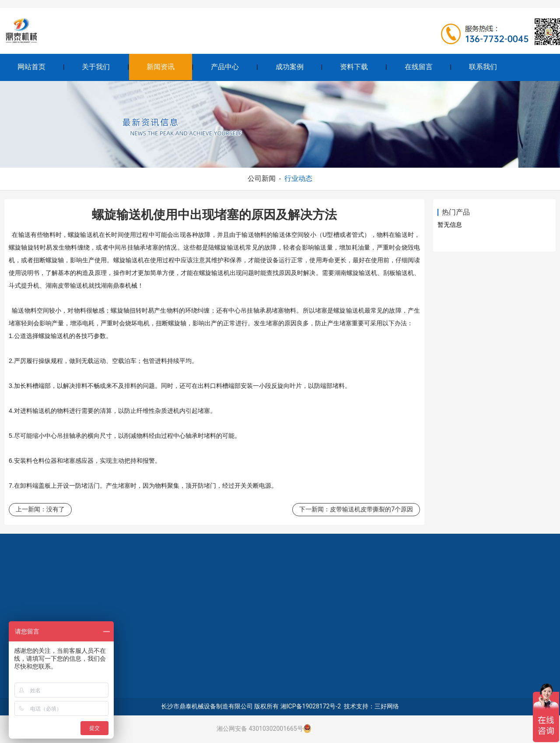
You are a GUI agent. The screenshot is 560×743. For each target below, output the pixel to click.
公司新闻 (262, 178)
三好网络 (387, 706)
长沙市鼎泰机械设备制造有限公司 (207, 706)
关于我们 (96, 67)
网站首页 (31, 67)
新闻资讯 (161, 67)
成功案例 (290, 67)
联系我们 (483, 67)
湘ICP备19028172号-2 (311, 706)
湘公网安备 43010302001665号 (260, 729)
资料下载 (354, 67)
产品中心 (225, 67)
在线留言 (419, 67)
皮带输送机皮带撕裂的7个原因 (371, 509)
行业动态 (298, 178)
